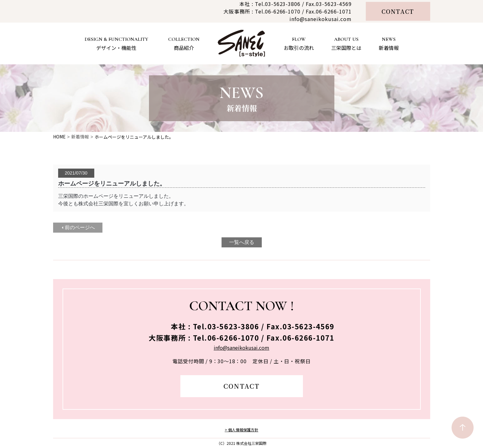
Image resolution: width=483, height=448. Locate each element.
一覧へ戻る (242, 242)
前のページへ (80, 227)
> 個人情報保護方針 (241, 430)
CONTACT (398, 11)
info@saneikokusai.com (320, 19)
